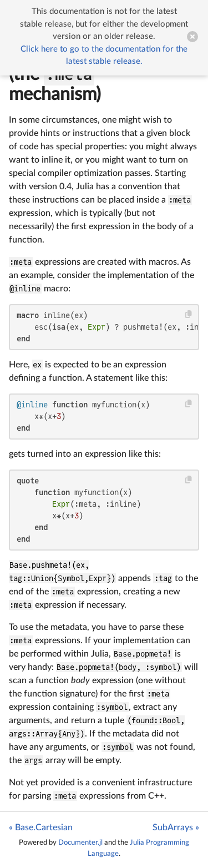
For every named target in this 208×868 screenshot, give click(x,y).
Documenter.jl (80, 842)
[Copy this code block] (189, 314)
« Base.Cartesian (41, 827)
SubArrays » (176, 827)
